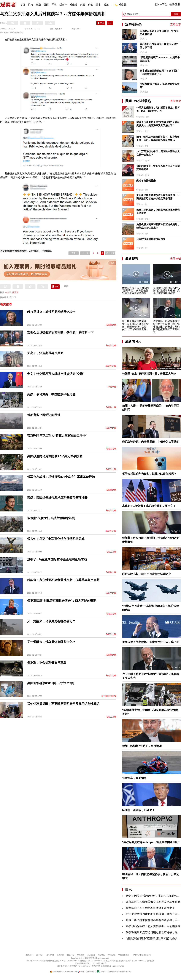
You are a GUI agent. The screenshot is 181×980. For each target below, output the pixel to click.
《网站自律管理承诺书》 (142, 955)
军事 (54, 5)
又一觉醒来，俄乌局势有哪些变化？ (51, 642)
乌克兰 (8, 292)
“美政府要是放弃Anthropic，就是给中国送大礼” (160, 59)
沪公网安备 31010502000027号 (63, 972)
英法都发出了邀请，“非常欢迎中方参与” (160, 86)
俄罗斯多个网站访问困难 (44, 415)
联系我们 (30, 955)
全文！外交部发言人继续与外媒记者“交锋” (56, 374)
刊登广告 (71, 955)
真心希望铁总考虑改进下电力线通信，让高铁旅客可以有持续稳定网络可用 (158, 197)
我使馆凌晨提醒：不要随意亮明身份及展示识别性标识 (63, 704)
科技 (90, 5)
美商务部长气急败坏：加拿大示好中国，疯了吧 (159, 46)
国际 (46, 5)
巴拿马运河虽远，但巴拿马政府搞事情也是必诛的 (158, 211)
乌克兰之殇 (111, 325)
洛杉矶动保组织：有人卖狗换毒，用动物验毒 (153, 926)
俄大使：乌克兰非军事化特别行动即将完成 (56, 539)
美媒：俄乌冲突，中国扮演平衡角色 (51, 394)
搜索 (176, 14)
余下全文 (110, 253)
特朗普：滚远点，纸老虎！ (138, 810)
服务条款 (60, 955)
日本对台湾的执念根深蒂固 (151, 239)
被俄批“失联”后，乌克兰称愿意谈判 (51, 518)
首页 (23, 5)
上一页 (85, 253)
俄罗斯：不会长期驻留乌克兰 (47, 662)
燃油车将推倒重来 (146, 181)
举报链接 (112, 955)
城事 (98, 5)
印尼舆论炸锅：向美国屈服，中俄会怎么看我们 (159, 33)
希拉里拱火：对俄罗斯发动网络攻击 (51, 312)
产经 (83, 5)
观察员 (121, 5)
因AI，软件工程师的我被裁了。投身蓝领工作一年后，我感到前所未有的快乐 (158, 138)
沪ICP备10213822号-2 (35, 961)
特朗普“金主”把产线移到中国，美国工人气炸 (149, 374)
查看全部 (176, 24)
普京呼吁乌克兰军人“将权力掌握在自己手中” (57, 436)
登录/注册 (175, 4)
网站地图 (101, 955)
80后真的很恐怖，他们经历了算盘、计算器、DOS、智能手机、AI (158, 109)
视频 (106, 5)
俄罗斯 (15, 292)
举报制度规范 (124, 955)
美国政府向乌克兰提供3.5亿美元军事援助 (55, 456)
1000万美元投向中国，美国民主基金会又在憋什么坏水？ (158, 153)
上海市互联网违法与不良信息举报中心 (114, 972)
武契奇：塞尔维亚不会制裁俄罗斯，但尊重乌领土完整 (63, 580)
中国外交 (112, 387)
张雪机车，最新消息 (134, 778)
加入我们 (91, 955)
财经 (38, 5)
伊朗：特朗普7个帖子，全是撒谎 (142, 746)
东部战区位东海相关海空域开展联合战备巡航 (153, 902)
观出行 (63, 5)
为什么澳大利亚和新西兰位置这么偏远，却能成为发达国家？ (158, 226)
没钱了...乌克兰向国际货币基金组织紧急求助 (57, 559)
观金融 (73, 5)
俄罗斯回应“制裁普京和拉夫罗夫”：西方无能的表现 (62, 601)
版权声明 (50, 955)
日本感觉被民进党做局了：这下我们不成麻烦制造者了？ (159, 72)
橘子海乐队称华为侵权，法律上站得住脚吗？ (149, 474)
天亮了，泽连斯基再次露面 (45, 353)
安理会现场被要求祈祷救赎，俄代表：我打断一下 (60, 332)
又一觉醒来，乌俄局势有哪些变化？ (51, 621)
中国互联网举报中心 (87, 972)
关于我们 (40, 955)
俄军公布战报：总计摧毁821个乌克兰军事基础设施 (61, 477)
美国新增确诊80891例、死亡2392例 (51, 683)
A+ (39, 29)
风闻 (30, 5)
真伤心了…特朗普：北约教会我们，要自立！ (149, 506)
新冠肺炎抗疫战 (109, 696)
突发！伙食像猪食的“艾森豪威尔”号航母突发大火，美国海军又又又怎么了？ (158, 124)
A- (32, 29)
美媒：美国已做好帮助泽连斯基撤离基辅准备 (57, 497)
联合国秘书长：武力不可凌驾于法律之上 (147, 574)
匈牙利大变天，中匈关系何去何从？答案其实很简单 (158, 168)
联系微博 (81, 955)
